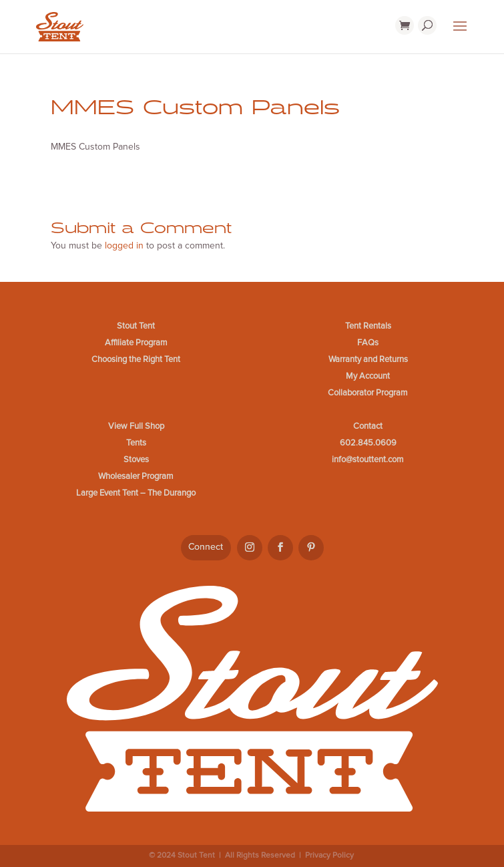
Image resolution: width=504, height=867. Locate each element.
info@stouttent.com (368, 460)
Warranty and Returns (368, 359)
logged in (124, 245)
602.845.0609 (368, 443)
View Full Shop (136, 426)
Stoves (136, 460)
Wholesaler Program (136, 476)
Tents (136, 443)
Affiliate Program (136, 343)
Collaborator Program (368, 393)
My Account (368, 376)
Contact (368, 426)
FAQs (368, 343)
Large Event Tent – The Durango (136, 493)
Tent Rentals (368, 326)
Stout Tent (136, 326)
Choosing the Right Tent (136, 359)
